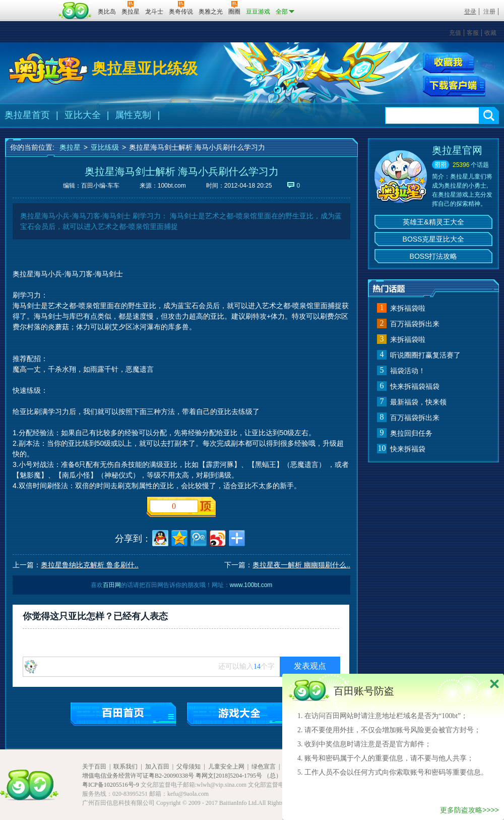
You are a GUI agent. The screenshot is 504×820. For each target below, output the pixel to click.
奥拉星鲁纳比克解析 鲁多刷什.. (90, 565)
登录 (470, 12)
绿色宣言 (264, 767)
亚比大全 (83, 115)
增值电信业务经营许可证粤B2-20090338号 (138, 776)
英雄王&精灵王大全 (433, 222)
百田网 (75, 11)
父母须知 (188, 767)
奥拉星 (70, 147)
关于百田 (94, 767)
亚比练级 (105, 147)
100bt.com (172, 186)
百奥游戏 (30, 5)
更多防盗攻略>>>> (469, 810)
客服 (473, 33)
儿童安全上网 (226, 767)
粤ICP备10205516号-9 (111, 785)
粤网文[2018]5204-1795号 (229, 776)
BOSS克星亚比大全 (434, 239)
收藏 (490, 33)
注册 (489, 12)
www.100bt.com (251, 585)
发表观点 (310, 666)
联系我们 (125, 767)
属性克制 (133, 115)
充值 (455, 33)
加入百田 (157, 767)
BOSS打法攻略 (434, 256)
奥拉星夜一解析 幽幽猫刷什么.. (301, 565)
